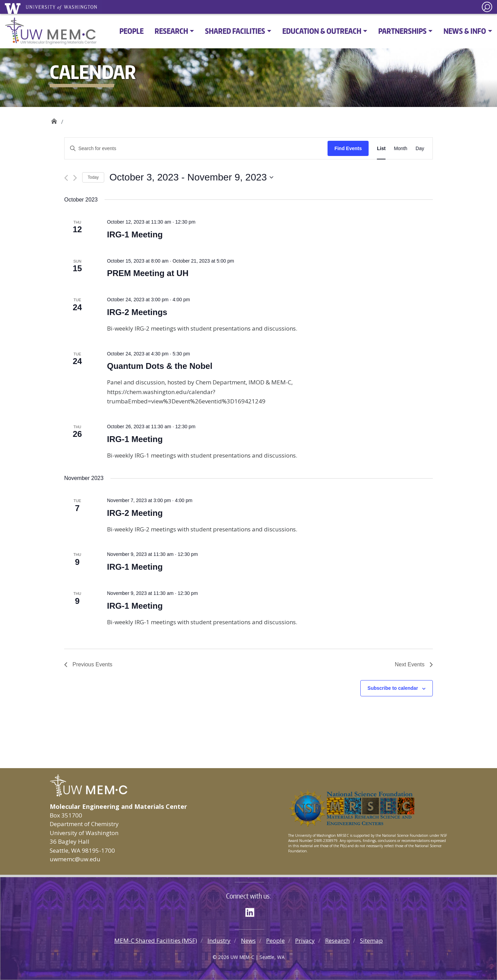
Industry (219, 940)
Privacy (305, 940)
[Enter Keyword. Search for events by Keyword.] (196, 149)
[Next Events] (75, 178)
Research (337, 940)
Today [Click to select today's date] (93, 177)
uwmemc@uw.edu (75, 859)
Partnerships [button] (402, 31)
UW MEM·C (54, 119)
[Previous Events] (66, 178)
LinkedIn (252, 911)
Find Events (348, 148)
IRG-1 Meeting (135, 234)
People (131, 31)
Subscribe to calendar (393, 688)
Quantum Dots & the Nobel (160, 366)
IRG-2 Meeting (135, 513)
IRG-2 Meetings (137, 312)
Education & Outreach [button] (322, 31)
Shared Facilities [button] (235, 31)
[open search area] (487, 7)
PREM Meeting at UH (148, 273)
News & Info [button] (465, 31)
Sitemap (371, 940)
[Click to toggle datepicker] (191, 177)
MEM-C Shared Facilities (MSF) (156, 940)
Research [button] (171, 31)
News (248, 940)
